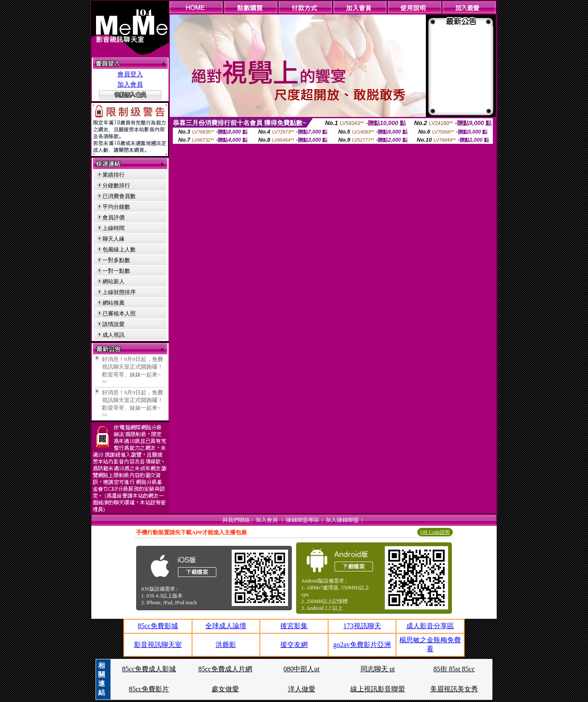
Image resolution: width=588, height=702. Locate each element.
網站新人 (114, 281)
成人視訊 (114, 335)
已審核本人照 (119, 313)
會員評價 (114, 217)
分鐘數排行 (116, 185)
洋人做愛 (302, 689)
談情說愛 (114, 324)
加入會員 (130, 84)
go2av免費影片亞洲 (362, 645)
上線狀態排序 (119, 292)
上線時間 (114, 228)
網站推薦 (114, 303)
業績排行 (114, 175)
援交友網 (294, 645)
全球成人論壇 (226, 626)
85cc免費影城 (158, 626)
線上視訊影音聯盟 (378, 689)
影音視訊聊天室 (158, 645)
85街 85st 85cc (454, 669)
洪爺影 (226, 645)
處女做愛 (225, 689)
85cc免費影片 (149, 689)
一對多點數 (116, 260)
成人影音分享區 (430, 626)
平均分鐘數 (116, 207)
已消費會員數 (119, 196)
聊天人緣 (114, 239)
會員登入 (130, 74)
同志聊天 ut (378, 669)
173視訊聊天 (362, 626)
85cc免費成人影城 (149, 669)
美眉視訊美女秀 (454, 689)
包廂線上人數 (119, 249)
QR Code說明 (435, 532)
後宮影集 (294, 626)
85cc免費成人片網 (225, 669)
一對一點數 (116, 271)
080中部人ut (301, 669)
